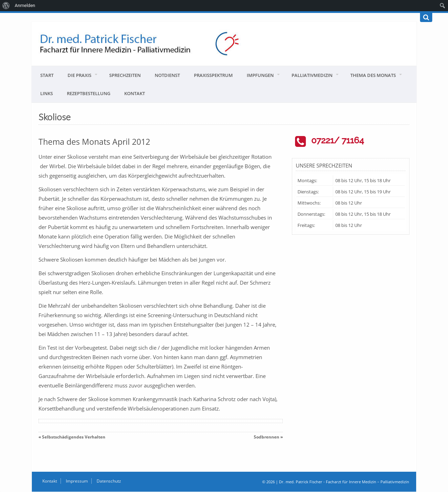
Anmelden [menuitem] (25, 5)
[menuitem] (6, 6)
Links (47, 93)
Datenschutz (109, 481)
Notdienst (167, 75)
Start (47, 75)
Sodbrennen (267, 437)
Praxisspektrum (213, 75)
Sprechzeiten (125, 75)
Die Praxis (79, 75)
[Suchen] (426, 17)
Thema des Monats (373, 75)
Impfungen (260, 75)
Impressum (77, 481)
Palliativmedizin (312, 75)
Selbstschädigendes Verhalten (74, 437)
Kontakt (135, 93)
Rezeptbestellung (89, 93)
